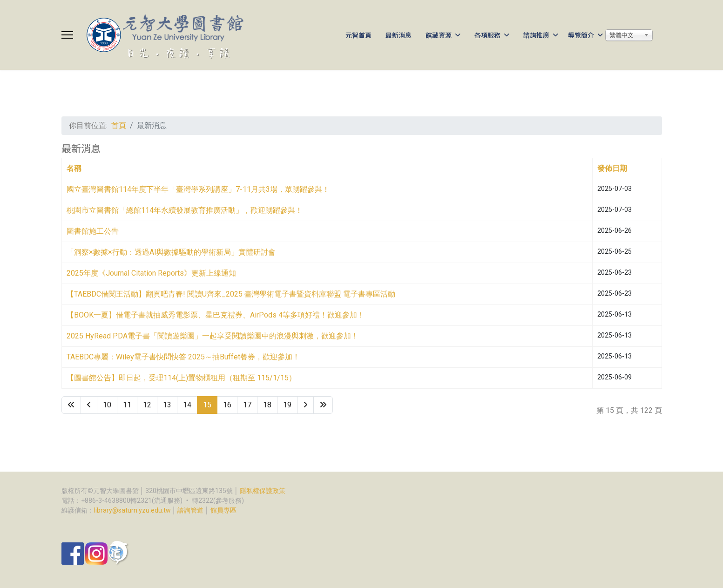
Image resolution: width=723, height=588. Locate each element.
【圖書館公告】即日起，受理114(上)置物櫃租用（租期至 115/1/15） (181, 378)
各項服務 (487, 35)
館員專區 (223, 510)
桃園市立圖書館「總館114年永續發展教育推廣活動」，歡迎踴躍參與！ (185, 210)
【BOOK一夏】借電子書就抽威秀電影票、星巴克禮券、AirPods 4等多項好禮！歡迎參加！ (216, 315)
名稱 (74, 168)
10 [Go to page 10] (107, 405)
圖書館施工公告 (93, 231)
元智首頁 (358, 35)
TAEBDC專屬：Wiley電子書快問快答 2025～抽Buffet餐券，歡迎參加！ (183, 357)
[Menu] (67, 35)
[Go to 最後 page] (323, 405)
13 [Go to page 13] (167, 405)
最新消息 (399, 35)
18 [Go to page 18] (267, 405)
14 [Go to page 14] (187, 405)
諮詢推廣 (536, 35)
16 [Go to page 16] (227, 405)
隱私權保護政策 (263, 491)
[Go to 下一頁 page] (305, 405)
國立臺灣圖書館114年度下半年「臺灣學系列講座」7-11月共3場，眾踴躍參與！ (198, 189)
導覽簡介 (581, 35)
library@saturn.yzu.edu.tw (132, 510)
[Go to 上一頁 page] (89, 405)
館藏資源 (439, 35)
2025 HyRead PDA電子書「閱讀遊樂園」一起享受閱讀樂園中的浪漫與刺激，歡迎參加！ (213, 336)
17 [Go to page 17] (247, 405)
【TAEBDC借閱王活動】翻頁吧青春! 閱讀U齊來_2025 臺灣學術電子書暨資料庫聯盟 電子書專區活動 (231, 294)
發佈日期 (612, 168)
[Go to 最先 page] (71, 405)
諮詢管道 (190, 510)
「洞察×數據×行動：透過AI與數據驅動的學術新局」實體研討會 (171, 252)
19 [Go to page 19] (287, 405)
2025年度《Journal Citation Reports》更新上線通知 (151, 273)
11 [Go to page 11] (127, 405)
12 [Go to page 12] (147, 405)
